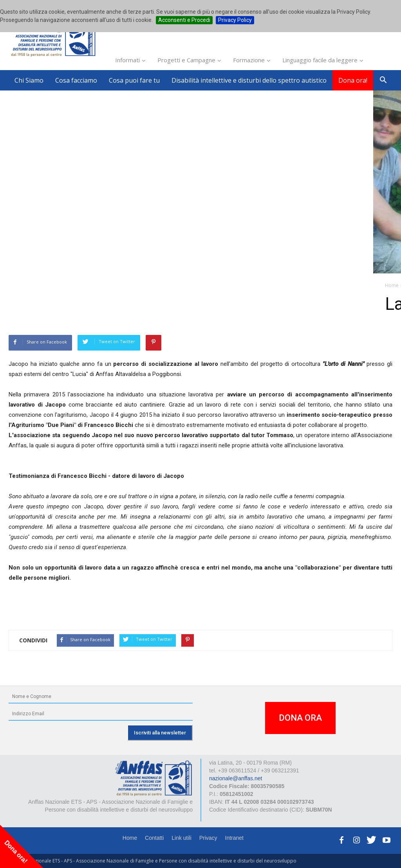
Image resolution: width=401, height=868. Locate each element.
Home (130, 838)
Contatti (154, 838)
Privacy (208, 838)
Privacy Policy (235, 20)
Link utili (182, 838)
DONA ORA (300, 718)
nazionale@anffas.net (236, 778)
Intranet (234, 838)
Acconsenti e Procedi (184, 20)
